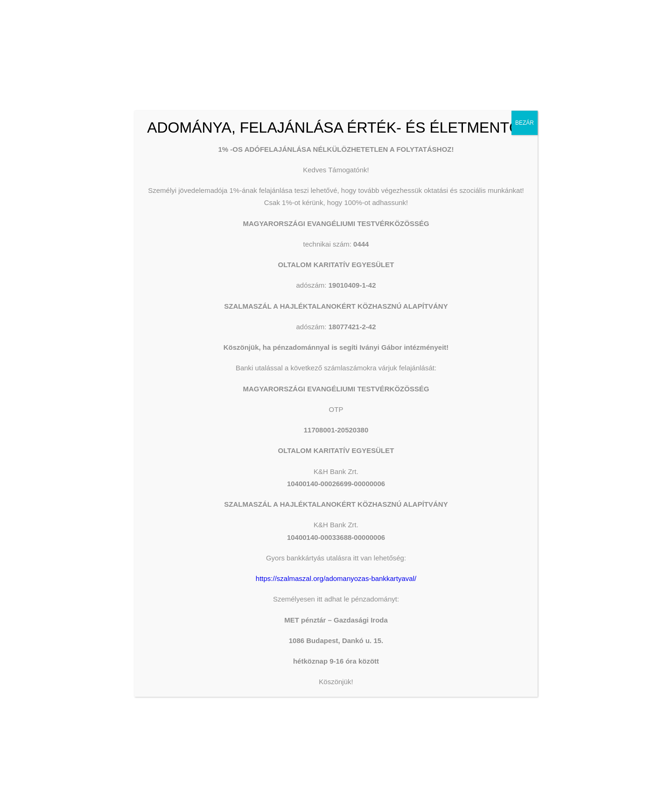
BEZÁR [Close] (525, 123)
